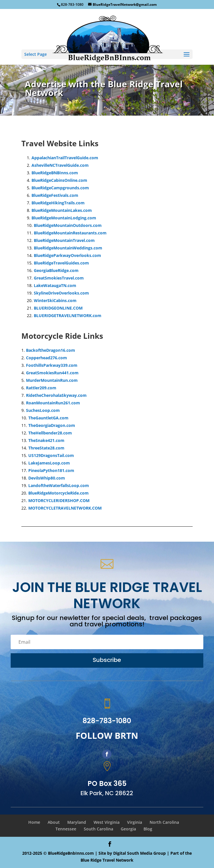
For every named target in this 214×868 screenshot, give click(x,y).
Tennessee (66, 829)
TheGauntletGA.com (48, 418)
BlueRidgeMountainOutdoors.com (68, 225)
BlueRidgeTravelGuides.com (61, 263)
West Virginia (107, 822)
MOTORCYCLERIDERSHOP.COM (59, 500)
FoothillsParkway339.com (52, 365)
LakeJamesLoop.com (49, 463)
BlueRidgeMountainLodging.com (64, 218)
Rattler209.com (41, 388)
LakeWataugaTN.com (55, 285)
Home (34, 822)
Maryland (77, 822)
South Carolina (98, 829)
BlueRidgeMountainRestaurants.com (70, 233)
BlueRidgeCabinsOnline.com (59, 180)
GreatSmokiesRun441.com (52, 373)
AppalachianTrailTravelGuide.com (65, 158)
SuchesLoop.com (43, 410)
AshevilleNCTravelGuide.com (60, 165)
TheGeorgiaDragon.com (52, 425)
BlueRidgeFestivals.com (55, 195)
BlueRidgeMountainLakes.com (62, 210)
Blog (148, 829)
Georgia (128, 829)
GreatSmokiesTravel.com (59, 278)
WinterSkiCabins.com (55, 300)
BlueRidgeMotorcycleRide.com (58, 493)
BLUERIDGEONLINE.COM (58, 308)
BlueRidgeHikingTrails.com (58, 203)
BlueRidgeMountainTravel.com (64, 240)
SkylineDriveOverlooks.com (61, 293)
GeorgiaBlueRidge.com (56, 270)
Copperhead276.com (46, 358)
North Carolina (164, 822)
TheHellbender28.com (50, 433)
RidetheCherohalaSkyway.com (56, 395)
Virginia (135, 822)
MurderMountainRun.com (52, 380)
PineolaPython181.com (51, 470)
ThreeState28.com (46, 448)
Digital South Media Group (139, 853)
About (54, 822)
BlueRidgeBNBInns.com (55, 173)
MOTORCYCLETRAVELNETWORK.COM (65, 508)
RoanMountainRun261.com (53, 403)
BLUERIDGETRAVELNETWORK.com (68, 315)
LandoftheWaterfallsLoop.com (59, 485)
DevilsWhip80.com (47, 478)
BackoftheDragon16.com (51, 350)
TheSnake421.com (46, 440)
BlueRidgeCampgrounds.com (60, 188)
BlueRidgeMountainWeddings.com (68, 248)
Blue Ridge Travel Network (107, 860)
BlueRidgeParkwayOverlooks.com (67, 255)
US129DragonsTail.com (51, 455)
